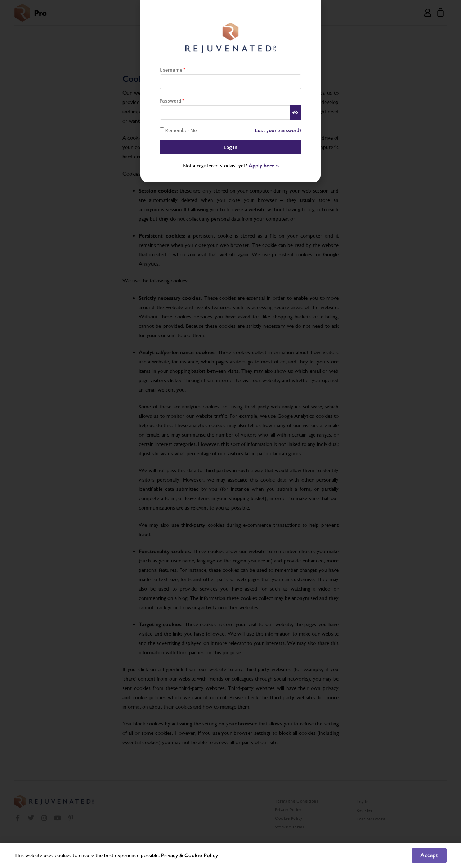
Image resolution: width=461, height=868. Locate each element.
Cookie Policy (201, 855)
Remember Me (178, 130)
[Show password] (296, 113)
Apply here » (264, 166)
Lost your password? (278, 130)
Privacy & (173, 855)
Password (172, 101)
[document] (230, 434)
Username (173, 70)
